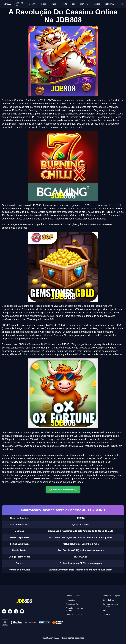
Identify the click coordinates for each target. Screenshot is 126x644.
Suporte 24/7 (109, 600)
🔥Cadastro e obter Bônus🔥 (63, 490)
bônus (53, 4)
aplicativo (32, 4)
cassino (97, 4)
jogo (74, 4)
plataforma (109, 4)
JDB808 (8, 4)
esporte (64, 4)
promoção (84, 4)
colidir (121, 4)
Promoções (70, 600)
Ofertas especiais (73, 596)
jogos (44, 4)
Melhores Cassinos (74, 615)
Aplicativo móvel (73, 604)
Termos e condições (112, 596)
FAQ (105, 610)
